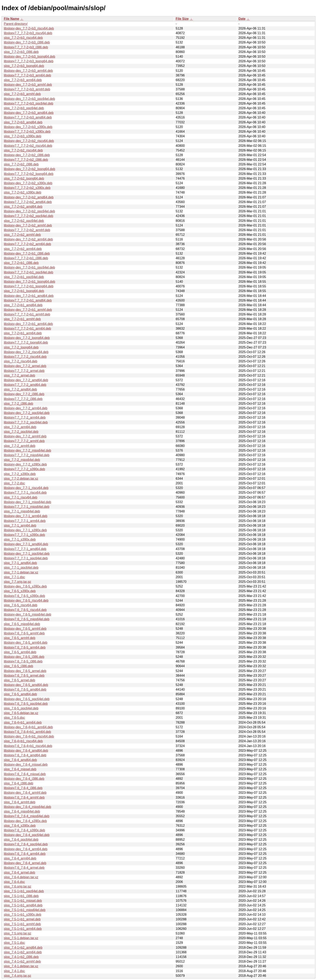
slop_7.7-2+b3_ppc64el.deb (24, 108)
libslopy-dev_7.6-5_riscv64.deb (26, 601)
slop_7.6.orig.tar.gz (17, 886)
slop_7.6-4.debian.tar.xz (21, 877)
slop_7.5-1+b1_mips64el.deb (25, 910)
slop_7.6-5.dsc (14, 718)
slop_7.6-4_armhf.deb (20, 802)
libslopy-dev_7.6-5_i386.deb (24, 657)
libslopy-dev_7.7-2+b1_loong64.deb (30, 282)
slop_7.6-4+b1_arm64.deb (23, 722)
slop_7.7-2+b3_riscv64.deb (23, 38)
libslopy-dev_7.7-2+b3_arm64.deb (28, 71)
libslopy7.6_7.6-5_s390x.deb (24, 596)
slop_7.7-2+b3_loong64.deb (24, 66)
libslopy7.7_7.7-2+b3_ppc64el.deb (29, 103)
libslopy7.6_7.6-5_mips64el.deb (27, 619)
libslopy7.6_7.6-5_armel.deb (24, 676)
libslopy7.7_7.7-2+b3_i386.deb (26, 47)
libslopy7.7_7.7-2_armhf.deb (24, 441)
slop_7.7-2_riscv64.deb (21, 361)
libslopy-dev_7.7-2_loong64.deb (27, 338)
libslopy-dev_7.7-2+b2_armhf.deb (28, 225)
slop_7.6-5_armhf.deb (20, 638)
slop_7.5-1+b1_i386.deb (21, 896)
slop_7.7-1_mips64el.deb (22, 511)
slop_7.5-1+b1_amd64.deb (23, 905)
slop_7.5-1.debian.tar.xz (21, 938)
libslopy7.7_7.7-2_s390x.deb (24, 469)
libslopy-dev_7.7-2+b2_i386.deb (27, 155)
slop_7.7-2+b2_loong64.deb (24, 178)
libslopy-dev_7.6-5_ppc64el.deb (27, 699)
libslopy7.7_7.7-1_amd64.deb (25, 549)
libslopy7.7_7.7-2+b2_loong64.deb (29, 174)
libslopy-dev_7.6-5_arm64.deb (26, 643)
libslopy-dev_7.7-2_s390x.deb (25, 464)
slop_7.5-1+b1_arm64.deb (23, 929)
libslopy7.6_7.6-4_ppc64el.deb (26, 844)
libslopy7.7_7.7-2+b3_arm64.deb (27, 75)
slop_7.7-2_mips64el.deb (22, 460)
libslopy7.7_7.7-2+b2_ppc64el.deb (29, 216)
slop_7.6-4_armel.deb (20, 873)
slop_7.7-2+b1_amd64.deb (23, 305)
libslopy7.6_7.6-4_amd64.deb (25, 755)
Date (242, 19)
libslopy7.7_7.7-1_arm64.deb (25, 521)
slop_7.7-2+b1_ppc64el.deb (24, 277)
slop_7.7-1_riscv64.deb (21, 497)
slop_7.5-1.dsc (14, 943)
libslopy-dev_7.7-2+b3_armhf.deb (28, 85)
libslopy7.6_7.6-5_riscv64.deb (25, 610)
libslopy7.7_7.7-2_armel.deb (24, 371)
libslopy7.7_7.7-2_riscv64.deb (25, 357)
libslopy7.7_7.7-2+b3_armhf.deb (27, 89)
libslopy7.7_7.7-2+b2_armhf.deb (27, 230)
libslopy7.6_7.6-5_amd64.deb (25, 689)
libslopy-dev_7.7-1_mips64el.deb (27, 502)
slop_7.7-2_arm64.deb (20, 427)
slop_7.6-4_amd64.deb (20, 760)
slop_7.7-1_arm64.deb (20, 525)
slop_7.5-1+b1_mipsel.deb (23, 901)
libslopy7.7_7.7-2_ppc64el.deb (26, 422)
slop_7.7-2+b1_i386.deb (21, 263)
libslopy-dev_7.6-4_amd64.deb (26, 751)
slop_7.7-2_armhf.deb (20, 446)
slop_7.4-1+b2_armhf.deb (22, 961)
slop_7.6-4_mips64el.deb (22, 811)
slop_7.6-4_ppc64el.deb (21, 840)
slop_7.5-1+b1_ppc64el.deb (24, 891)
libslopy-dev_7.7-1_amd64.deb (26, 544)
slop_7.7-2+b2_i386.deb (21, 164)
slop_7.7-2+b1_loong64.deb (24, 291)
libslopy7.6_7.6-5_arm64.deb (25, 647)
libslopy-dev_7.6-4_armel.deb (25, 863)
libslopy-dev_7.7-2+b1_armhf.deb (28, 310)
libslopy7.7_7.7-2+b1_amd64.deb (28, 300)
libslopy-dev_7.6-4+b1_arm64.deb (28, 727)
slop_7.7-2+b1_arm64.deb (23, 333)
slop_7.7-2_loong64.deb (21, 347)
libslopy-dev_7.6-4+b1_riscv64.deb (29, 736)
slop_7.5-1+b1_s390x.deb (23, 915)
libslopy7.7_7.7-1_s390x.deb (24, 535)
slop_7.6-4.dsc (14, 882)
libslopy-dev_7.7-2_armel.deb (25, 366)
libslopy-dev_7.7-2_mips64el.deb (27, 450)
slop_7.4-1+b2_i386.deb (21, 957)
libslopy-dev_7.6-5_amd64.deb (26, 685)
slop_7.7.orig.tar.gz (17, 582)
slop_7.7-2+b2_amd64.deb (23, 207)
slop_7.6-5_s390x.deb (20, 591)
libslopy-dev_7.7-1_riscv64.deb (26, 488)
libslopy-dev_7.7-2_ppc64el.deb (27, 413)
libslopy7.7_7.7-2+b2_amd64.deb (28, 202)
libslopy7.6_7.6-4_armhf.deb (24, 797)
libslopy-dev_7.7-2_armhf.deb (25, 436)
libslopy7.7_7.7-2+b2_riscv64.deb (28, 146)
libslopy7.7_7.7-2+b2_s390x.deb (27, 188)
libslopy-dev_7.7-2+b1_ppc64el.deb (29, 267)
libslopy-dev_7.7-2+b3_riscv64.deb (29, 28)
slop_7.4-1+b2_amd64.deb (23, 948)
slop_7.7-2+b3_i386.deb (21, 52)
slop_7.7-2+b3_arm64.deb (23, 80)
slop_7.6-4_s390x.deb (20, 826)
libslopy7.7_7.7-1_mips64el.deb (27, 507)
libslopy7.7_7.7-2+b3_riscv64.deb (28, 33)
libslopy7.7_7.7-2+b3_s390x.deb (27, 132)
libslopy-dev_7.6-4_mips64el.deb (27, 807)
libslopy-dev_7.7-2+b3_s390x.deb (28, 127)
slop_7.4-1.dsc (14, 971)
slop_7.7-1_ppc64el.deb (21, 568)
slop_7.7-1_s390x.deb (20, 539)
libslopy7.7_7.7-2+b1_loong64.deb (29, 286)
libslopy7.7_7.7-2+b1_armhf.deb (27, 314)
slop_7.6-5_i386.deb (18, 666)
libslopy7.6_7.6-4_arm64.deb (25, 854)
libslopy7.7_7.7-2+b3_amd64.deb (28, 117)
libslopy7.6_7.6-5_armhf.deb (24, 633)
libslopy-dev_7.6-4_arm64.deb (26, 849)
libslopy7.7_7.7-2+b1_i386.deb (26, 258)
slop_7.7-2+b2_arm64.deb (23, 249)
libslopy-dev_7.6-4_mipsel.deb (26, 765)
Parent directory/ (16, 24)
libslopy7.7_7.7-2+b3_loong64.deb (29, 61)
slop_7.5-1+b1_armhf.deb (22, 924)
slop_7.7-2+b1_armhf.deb (22, 319)
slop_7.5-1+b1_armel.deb (22, 919)
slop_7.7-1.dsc (14, 577)
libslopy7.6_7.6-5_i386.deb (23, 661)
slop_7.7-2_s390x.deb (20, 474)
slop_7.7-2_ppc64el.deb (21, 432)
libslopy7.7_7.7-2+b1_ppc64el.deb (29, 272)
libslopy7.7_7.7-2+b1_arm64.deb (27, 329)
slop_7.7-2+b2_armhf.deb (22, 235)
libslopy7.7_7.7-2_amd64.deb (25, 385)
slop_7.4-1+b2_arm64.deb (23, 952)
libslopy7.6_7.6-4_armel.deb (24, 868)
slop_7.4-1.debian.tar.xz (21, 966)
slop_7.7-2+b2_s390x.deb (23, 192)
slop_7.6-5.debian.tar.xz (21, 713)
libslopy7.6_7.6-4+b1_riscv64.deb (28, 746)
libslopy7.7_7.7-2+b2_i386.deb (26, 160)
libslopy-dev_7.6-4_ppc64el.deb (27, 835)
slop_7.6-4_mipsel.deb (20, 769)
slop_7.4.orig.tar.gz (17, 976)
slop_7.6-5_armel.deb (20, 680)
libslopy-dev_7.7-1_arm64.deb (26, 516)
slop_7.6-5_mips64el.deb (22, 624)
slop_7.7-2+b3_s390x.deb (23, 136)
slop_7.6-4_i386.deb (18, 783)
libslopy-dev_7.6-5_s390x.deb (25, 586)
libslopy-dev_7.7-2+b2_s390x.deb (28, 183)
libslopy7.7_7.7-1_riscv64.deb (25, 493)
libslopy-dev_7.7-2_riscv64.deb (26, 352)
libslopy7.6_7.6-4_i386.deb (23, 788)
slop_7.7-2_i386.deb (18, 404)
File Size (182, 19)
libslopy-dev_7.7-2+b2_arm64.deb (28, 239)
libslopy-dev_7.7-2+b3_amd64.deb (29, 113)
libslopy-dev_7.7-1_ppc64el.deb (27, 554)
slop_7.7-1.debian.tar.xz (21, 572)
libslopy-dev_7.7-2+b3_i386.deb (27, 42)
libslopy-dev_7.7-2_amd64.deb (26, 380)
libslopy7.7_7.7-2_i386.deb (23, 399)
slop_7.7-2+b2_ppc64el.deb (24, 221)
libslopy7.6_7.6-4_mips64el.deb (27, 816)
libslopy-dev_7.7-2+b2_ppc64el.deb (29, 211)
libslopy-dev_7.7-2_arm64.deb (26, 408)
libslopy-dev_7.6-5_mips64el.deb (27, 614)
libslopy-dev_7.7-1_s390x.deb (25, 530)
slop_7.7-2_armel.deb (20, 375)
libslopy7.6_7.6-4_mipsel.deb (25, 774)
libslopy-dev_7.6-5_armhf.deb (25, 629)
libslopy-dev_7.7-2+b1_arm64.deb (28, 324)
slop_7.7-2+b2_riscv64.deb (23, 150)
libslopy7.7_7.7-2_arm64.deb (25, 418)
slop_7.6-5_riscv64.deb (21, 605)
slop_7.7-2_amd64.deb (20, 389)
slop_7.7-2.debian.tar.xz (21, 479)
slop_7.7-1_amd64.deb (20, 563)
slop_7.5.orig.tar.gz (17, 933)
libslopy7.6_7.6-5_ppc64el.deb (26, 704)
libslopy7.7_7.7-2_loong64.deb (26, 342)
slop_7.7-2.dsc (14, 483)
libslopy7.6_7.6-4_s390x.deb (24, 830)
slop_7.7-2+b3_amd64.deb (23, 122)
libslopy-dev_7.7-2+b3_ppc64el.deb (29, 99)
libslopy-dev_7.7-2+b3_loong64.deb (30, 57)
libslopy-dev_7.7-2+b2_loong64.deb (30, 169)
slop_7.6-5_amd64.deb (20, 694)
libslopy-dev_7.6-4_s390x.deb (25, 821)
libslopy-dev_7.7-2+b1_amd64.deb (29, 296)
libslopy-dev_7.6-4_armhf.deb (25, 793)
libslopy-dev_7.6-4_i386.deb (24, 779)
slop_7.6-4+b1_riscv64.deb (23, 741)
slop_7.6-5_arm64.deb (20, 652)
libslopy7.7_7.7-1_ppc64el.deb (26, 558)
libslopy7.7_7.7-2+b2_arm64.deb (27, 244)
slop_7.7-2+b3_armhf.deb (22, 94)
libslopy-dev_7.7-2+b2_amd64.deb (29, 197)
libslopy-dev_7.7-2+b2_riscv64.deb (29, 141)
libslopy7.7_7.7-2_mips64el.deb (27, 455)
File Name (12, 19)
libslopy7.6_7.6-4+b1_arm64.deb (27, 732)
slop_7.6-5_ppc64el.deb (21, 708)
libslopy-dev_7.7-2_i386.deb (24, 394)
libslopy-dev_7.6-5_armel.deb (25, 671)
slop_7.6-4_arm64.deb (20, 858)
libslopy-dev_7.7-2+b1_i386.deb (27, 253)
